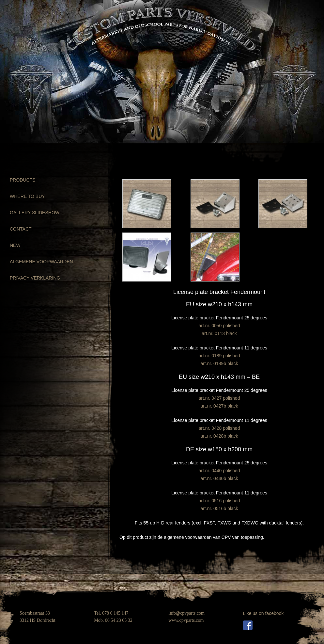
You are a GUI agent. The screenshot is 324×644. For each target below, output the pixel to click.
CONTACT (21, 229)
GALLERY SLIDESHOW (35, 213)
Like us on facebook (263, 613)
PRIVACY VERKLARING (35, 278)
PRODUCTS (23, 180)
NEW (15, 245)
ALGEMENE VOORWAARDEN (41, 262)
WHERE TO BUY (27, 196)
